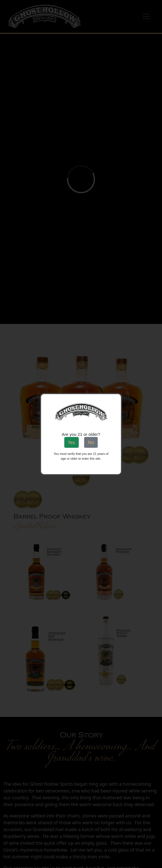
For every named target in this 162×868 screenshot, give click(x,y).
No (91, 442)
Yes (72, 442)
